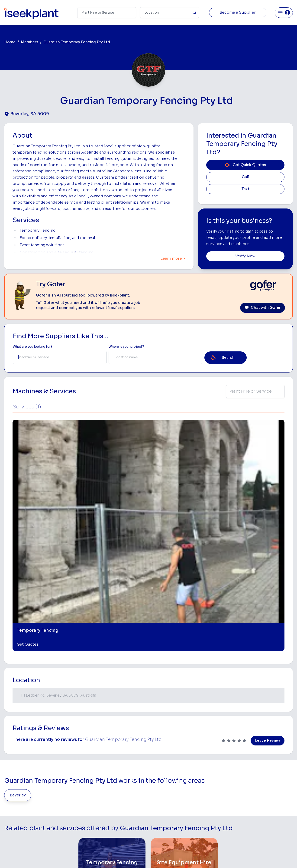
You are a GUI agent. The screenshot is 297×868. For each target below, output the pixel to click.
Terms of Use (74, 857)
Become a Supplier (238, 13)
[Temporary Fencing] (112, 700)
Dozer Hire (158, 795)
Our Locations (104, 795)
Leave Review (268, 578)
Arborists (206, 795)
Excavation (158, 831)
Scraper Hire (208, 780)
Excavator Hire (161, 802)
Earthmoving (208, 773)
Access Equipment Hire (168, 773)
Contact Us (102, 838)
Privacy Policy (102, 857)
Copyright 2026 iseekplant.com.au (146, 857)
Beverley (18, 632)
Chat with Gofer (263, 308)
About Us (101, 773)
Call (245, 177)
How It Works (104, 780)
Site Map (224, 857)
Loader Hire (208, 765)
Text (245, 189)
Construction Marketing (268, 803)
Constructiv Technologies (113, 817)
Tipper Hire (207, 788)
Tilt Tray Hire (159, 824)
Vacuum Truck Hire (213, 817)
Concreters (208, 802)
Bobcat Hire (159, 765)
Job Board (257, 765)
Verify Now (245, 256)
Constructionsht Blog (266, 822)
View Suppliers (105, 788)
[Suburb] (169, 13)
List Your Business (32, 804)
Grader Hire (158, 817)
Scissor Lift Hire (211, 824)
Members (29, 42)
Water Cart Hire (162, 809)
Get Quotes (27, 481)
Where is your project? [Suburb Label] (126, 347)
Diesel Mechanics (212, 809)
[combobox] (60, 357)
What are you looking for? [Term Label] (33, 347)
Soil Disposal (209, 831)
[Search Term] (107, 13)
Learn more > (173, 259)
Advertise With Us (107, 802)
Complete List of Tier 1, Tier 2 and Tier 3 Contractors (271, 794)
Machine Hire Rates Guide (269, 773)
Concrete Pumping (164, 780)
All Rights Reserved (195, 857)
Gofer (98, 824)
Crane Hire (158, 788)
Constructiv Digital (108, 809)
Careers (100, 831)
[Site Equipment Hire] (184, 700)
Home (10, 42)
